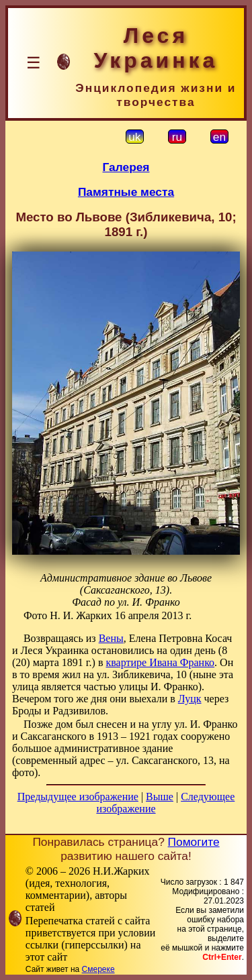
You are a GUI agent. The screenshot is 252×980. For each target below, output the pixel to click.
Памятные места (126, 192)
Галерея (126, 167)
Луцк (190, 699)
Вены (111, 638)
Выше (160, 797)
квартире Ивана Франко (161, 662)
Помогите (194, 842)
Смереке (98, 969)
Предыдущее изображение (78, 797)
